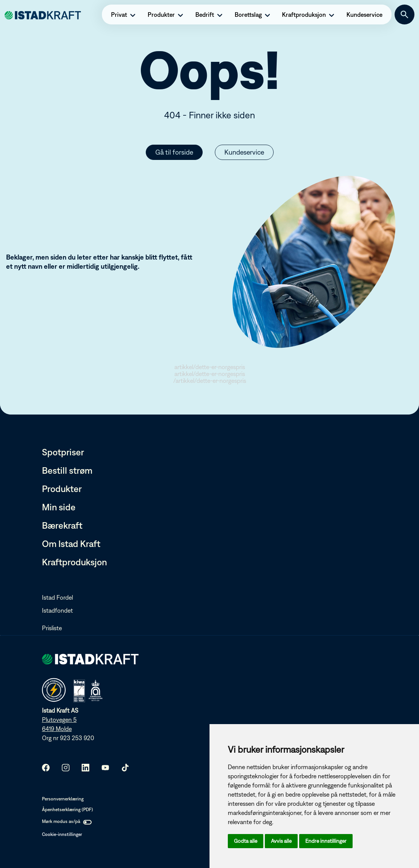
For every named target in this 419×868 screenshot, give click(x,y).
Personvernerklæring (63, 799)
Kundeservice (244, 152)
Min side (59, 507)
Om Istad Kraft (71, 544)
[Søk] (404, 15)
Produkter (62, 489)
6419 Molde (57, 729)
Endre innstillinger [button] (326, 841)
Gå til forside (174, 152)
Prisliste (52, 628)
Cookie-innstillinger (62, 834)
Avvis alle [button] (281, 841)
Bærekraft (62, 525)
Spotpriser (63, 452)
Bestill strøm (67, 470)
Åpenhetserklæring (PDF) (68, 810)
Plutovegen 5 (59, 720)
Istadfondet (57, 610)
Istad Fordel (57, 597)
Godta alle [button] (246, 841)
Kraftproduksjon (74, 562)
